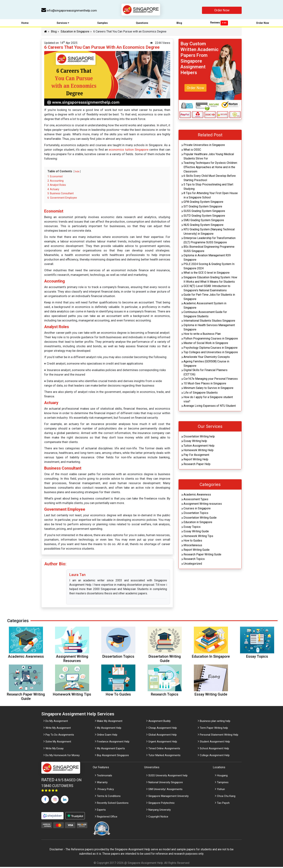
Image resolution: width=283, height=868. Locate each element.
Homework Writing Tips (198, 537)
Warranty (102, 783)
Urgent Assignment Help (163, 743)
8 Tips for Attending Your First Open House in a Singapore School (211, 196)
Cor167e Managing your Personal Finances (211, 380)
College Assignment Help (215, 756)
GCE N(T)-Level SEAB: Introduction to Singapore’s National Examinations (207, 289)
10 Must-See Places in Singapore (205, 384)
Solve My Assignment (58, 743)
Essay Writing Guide (196, 532)
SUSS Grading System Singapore (204, 212)
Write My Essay (55, 749)
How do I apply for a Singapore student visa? (208, 400)
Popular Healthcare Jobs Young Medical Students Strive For (209, 157)
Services (63, 24)
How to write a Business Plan (202, 335)
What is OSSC (192, 151)
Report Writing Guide (197, 551)
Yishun (221, 790)
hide (77, 173)
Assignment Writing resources (203, 505)
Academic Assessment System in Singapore (205, 306)
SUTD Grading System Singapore (204, 217)
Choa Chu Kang (226, 797)
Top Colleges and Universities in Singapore (211, 353)
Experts (101, 811)
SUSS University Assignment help (168, 777)
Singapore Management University (168, 797)
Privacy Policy (105, 790)
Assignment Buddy (159, 722)
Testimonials (105, 777)
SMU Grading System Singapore (204, 221)
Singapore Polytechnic (162, 804)
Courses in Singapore (197, 509)
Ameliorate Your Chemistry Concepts (207, 358)
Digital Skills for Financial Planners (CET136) (205, 373)
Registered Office (107, 818)
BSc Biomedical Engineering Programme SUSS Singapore (209, 250)
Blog (179, 24)
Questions (142, 24)
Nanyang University (160, 811)
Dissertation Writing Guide (200, 519)
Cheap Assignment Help (163, 729)
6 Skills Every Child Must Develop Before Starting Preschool (210, 179)
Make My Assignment (110, 722)
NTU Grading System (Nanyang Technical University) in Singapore (209, 233)
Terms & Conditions (109, 797)
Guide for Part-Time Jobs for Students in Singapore (209, 298)
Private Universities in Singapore (204, 146)
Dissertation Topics (196, 514)
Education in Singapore (75, 33)
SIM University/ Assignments (165, 790)
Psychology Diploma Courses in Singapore (211, 349)
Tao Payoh (223, 804)
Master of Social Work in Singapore (206, 344)
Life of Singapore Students (201, 394)
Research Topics (194, 560)
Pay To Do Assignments (60, 736)
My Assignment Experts (111, 749)
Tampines (223, 783)
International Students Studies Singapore (209, 322)
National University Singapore (166, 783)
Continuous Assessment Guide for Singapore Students (205, 315)
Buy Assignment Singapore (113, 756)
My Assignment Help (109, 729)
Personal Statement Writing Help (219, 736)
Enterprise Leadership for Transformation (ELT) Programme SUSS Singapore (210, 241)
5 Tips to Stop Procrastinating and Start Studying (208, 188)
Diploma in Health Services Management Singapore (209, 328)
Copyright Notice (158, 818)
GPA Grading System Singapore (203, 203)
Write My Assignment (58, 729)
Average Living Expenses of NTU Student (210, 407)
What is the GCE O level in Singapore (207, 274)
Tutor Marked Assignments (164, 756)
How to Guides (193, 542)
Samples (103, 24)
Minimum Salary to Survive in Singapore (208, 389)
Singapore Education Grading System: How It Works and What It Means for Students (210, 280)
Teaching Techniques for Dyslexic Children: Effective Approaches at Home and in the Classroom (211, 168)
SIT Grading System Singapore (203, 207)
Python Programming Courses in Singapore (211, 339)
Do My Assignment (57, 722)
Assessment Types (196, 500)
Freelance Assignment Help (113, 743)
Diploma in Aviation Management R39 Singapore (207, 259)
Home (25, 24)
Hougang (222, 777)
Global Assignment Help (163, 736)
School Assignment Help (214, 749)
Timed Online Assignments (164, 749)
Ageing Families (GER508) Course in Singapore (206, 365)
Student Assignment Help (215, 743)
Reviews (219, 24)
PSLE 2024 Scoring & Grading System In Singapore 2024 (209, 267)
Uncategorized (193, 565)
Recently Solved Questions (113, 804)
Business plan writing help (215, 722)
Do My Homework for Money (63, 756)
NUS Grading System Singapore (203, 226)
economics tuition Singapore (129, 151)
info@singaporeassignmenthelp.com (69, 10)
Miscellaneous (193, 546)
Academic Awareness (197, 496)
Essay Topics (192, 528)
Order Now (222, 10)
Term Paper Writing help (214, 729)
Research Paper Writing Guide (202, 555)
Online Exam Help (107, 736)
